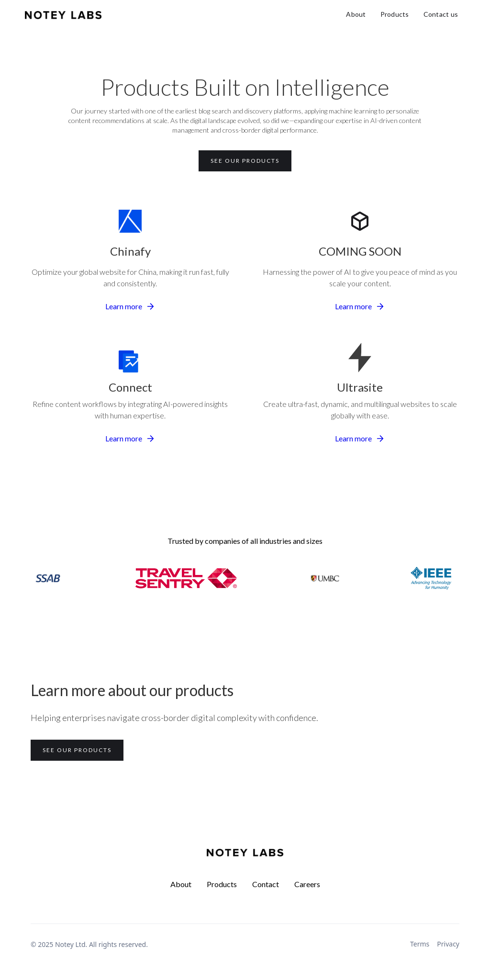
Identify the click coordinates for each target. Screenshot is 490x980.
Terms (420, 944)
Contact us (441, 14)
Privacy (448, 944)
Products (395, 14)
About (356, 14)
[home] (63, 14)
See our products (245, 161)
